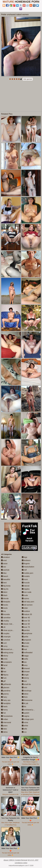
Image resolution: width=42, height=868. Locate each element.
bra (3, 611)
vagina (26, 716)
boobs (5, 605)
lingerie (26, 564)
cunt (4, 643)
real (24, 649)
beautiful (6, 579)
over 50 (26, 621)
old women (27, 605)
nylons (25, 599)
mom (25, 579)
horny (4, 710)
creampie (6, 637)
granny (5, 694)
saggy (25, 656)
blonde (5, 599)
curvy (4, 646)
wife (24, 729)
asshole (5, 570)
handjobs (6, 703)
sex (24, 662)
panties (26, 630)
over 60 (26, 624)
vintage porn (28, 719)
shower (26, 672)
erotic (4, 659)
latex (4, 729)
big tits (5, 589)
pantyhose (27, 633)
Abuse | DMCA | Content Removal (15, 860)
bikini (4, 592)
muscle (26, 583)
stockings (27, 691)
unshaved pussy (29, 710)
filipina (5, 675)
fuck (4, 678)
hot (3, 713)
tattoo (25, 694)
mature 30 (27, 614)
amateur (5, 557)
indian (5, 719)
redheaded (27, 653)
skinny (25, 678)
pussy (25, 646)
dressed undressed (10, 649)
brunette (5, 614)
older (25, 608)
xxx (24, 732)
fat (3, 668)
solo (25, 687)
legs (25, 557)
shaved (26, 668)
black (4, 595)
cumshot (6, 640)
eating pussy (7, 653)
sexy (25, 665)
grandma (6, 691)
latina (4, 732)
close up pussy (8, 630)
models (26, 576)
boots (4, 608)
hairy (4, 697)
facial (4, 665)
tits (24, 707)
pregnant (26, 640)
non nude (27, 592)
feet (4, 672)
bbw (4, 573)
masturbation (28, 567)
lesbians (26, 560)
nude (25, 595)
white (25, 726)
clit (3, 627)
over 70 (26, 627)
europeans (6, 662)
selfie (25, 659)
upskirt (26, 713)
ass (4, 567)
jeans (4, 726)
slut (24, 681)
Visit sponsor (28, 79)
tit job (25, 703)
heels (4, 707)
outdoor (26, 611)
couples (5, 633)
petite (25, 637)
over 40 (26, 618)
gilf (3, 681)
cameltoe (6, 618)
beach (5, 576)
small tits (26, 684)
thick (25, 697)
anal (4, 560)
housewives (7, 716)
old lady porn (28, 602)
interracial (6, 722)
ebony (5, 656)
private (26, 643)
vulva (25, 722)
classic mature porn (10, 624)
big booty (6, 586)
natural (26, 586)
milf (24, 570)
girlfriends (6, 684)
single (25, 675)
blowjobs (6, 602)
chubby (5, 621)
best (4, 583)
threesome (27, 700)
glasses (5, 687)
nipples (26, 589)
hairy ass (6, 700)
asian (4, 564)
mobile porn (28, 573)
